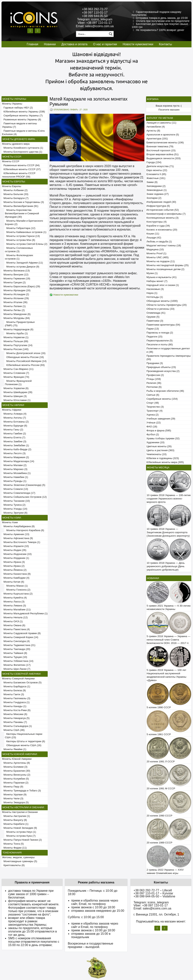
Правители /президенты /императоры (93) (169, 358)
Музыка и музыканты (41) (162, 277)
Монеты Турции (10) (15, 657)
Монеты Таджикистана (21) (19, 645)
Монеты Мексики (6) (15, 714)
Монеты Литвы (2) (13, 310)
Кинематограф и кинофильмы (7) (166, 214)
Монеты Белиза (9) (14, 690)
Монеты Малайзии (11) (16, 609)
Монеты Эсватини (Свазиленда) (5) (24, 485)
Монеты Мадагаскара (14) (18, 461)
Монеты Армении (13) (16, 534)
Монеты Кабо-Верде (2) (17, 449)
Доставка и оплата (74, 44)
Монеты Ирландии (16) (16, 290)
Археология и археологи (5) (163, 135)
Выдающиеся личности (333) (164, 158)
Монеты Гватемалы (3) (16, 698)
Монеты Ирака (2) (13, 566)
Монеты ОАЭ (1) (12, 621)
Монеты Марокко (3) (15, 469)
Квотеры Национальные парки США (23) (24, 736)
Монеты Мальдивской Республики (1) (25, 613)
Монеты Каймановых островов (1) (26, 232)
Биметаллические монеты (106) (165, 142)
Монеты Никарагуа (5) (16, 718)
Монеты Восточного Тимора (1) (21, 542)
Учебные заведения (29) (161, 419)
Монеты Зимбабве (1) (16, 445)
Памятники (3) (155, 321)
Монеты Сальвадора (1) (17, 726)
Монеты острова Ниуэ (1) (20, 832)
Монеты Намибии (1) (15, 477)
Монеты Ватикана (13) (16, 271)
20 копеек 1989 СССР (159, 843)
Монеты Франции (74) (16, 377)
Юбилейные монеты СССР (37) (21, 169)
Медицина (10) (155, 249)
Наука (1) (152, 293)
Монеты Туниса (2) (14, 505)
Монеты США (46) (13, 730)
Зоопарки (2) (154, 198)
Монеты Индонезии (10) (17, 554)
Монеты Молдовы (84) (16, 318)
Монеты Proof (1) (156, 253)
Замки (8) (152, 182)
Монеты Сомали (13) (15, 489)
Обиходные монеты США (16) (23, 745)
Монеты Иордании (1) (16, 558)
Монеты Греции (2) (14, 282)
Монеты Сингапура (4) (16, 641)
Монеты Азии (10, 522)
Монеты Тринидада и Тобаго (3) (21, 791)
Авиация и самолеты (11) (161, 123)
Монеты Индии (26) (14, 550)
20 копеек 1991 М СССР (161, 788)
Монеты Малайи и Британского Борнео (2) (24, 222)
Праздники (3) (155, 363)
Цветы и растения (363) (160, 450)
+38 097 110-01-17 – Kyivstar (153, 893)
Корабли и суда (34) (158, 226)
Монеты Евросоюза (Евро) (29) (21, 286)
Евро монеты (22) (157, 170)
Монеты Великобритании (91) (20, 206)
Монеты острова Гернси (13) (22, 236)
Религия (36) (154, 383)
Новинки (50, 44)
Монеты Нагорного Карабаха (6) (25, 530)
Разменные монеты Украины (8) (22, 119)
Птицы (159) (154, 379)
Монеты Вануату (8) (15, 820)
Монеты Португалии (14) (17, 345)
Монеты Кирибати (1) (15, 824)
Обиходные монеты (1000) (162, 301)
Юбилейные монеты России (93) (25, 365)
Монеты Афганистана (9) (17, 538)
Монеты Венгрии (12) (15, 275)
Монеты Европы (12, 186)
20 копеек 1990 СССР (159, 816)
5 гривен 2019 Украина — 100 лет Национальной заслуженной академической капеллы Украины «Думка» (167, 675)
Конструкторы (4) (157, 222)
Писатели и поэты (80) (160, 344)
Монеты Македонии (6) (16, 314)
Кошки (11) (153, 234)
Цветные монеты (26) (159, 446)
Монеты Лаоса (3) (13, 602)
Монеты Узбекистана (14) (18, 661)
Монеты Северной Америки (18, 679)
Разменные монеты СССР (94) (21, 165)
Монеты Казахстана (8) (16, 574)
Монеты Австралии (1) (16, 816)
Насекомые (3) (155, 289)
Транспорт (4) (154, 411)
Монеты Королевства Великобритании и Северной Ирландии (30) (22, 213)
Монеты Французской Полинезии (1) (18, 383)
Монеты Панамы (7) (15, 722)
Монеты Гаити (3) (13, 694)
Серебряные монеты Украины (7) (22, 116)
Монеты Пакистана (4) (16, 629)
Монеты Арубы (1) (16, 333)
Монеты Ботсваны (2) (15, 422)
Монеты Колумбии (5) (15, 779)
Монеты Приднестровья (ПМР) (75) (20, 324)
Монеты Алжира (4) (14, 414)
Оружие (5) (153, 317)
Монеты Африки (12, 410)
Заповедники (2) (156, 186)
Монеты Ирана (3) (13, 562)
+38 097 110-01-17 (95, 13)
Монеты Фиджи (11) (14, 848)
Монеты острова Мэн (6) (20, 240)
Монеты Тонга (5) (13, 844)
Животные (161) (156, 178)
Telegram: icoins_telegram (95, 19)
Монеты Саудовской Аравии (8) (21, 633)
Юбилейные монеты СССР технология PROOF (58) (19, 175)
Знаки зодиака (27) (158, 194)
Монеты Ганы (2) (13, 430)
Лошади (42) (154, 238)
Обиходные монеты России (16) (24, 357)
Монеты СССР (11, 161)
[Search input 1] (92, 34)
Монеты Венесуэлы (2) (16, 775)
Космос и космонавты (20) (162, 230)
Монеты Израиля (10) (15, 546)
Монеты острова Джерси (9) (22, 267)
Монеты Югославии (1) (16, 400)
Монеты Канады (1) (14, 706)
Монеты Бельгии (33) (15, 194)
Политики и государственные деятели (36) (168, 350)
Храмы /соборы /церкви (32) (163, 438)
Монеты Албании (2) (15, 190)
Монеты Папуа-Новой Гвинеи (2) (22, 840)
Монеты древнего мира (16, 144)
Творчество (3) (155, 407)
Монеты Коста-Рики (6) (16, 710)
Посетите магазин (169, 110)
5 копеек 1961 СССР (159, 734)
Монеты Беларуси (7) (15, 198)
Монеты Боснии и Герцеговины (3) (23, 202)
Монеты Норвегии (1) (15, 337)
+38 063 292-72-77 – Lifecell (153, 890)
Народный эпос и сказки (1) (163, 285)
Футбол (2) (153, 434)
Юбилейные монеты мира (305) (165, 462)
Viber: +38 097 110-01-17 (95, 23)
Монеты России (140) (15, 349)
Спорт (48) (153, 403)
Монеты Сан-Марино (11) (18, 369)
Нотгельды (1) (155, 297)
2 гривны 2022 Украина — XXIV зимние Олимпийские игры (165, 871)
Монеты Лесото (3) (14, 453)
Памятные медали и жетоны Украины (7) (20, 125)
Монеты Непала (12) (15, 617)
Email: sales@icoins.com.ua (95, 26)
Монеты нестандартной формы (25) (168, 265)
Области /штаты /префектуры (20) (167, 305)
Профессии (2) (155, 375)
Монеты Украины (12, 104)
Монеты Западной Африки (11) (24, 263)
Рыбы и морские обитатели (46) (165, 391)
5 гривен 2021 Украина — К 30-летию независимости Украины (169, 607)
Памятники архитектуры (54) (163, 325)
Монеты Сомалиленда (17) (19, 493)
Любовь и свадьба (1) (159, 242)
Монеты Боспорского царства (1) (22, 152)
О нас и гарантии (105, 44)
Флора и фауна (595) (159, 430)
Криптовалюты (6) (13, 865)
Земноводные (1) (157, 190)
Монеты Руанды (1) (14, 481)
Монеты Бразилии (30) (16, 771)
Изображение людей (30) (161, 202)
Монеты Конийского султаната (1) (23, 148)
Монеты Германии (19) (16, 278)
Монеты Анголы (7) (14, 418)
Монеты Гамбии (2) (14, 434)
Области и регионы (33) (160, 309)
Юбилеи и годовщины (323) (163, 458)
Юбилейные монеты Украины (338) (24, 112)
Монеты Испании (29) (15, 298)
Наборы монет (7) (157, 281)
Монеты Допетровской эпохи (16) (25, 353)
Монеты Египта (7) (14, 437)
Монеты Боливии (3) (15, 767)
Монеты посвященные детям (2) (165, 269)
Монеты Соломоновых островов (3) (19, 250)
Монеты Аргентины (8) (16, 763)
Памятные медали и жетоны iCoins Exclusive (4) (23, 132)
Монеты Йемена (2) (14, 570)
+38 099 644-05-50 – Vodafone (154, 896)
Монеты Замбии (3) (14, 441)
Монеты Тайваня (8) (15, 653)
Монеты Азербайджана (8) (18, 526)
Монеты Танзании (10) (16, 501)
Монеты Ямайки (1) (14, 749)
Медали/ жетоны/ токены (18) (164, 245)
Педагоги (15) (154, 337)
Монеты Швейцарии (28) (17, 392)
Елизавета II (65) (156, 174)
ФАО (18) (152, 427)
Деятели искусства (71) (160, 166)
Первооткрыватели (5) (160, 341)
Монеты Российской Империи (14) (26, 361)
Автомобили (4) (156, 127)
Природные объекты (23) (161, 367)
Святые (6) (153, 395)
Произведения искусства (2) (163, 371)
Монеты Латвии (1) (14, 306)
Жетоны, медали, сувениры (18, 857)
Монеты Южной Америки (17, 759)
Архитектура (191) (157, 139)
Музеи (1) (152, 273)
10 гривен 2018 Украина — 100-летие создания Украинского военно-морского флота (169, 499)
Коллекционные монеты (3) (162, 218)
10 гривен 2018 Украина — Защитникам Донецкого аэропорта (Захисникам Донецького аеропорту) (168, 532)
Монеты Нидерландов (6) (18, 329)
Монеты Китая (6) (13, 582)
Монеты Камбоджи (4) (16, 578)
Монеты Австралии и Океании (20, 812)
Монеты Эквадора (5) (15, 802)
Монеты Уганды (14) (15, 509)
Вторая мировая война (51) (162, 154)
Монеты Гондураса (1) (16, 702)
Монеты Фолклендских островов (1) (19, 257)
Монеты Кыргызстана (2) (17, 594)
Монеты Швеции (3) (14, 396)
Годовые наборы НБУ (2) (17, 108)
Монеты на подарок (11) (161, 261)
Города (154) (154, 162)
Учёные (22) (154, 423)
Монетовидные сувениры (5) (20, 861)
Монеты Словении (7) (16, 373)
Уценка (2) (152, 415)
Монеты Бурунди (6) (15, 426)
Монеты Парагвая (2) (15, 783)
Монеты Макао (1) (16, 586)
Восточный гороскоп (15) (161, 150)
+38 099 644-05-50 (95, 16)
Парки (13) (153, 329)
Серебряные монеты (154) (162, 399)
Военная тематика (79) (160, 146)
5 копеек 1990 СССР (159, 707)
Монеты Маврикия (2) (16, 457)
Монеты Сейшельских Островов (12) (24, 497)
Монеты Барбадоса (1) (16, 686)
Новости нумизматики (138, 44)
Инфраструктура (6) (158, 206)
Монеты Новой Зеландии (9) (20, 828)
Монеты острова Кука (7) (20, 836)
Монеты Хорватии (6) (15, 388)
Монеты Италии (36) (15, 302)
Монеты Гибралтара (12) (20, 228)
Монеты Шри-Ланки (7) (16, 669)
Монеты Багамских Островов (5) (22, 682)
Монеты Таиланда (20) (16, 649)
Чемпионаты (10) (156, 454)
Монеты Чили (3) (13, 798)
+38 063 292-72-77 (95, 9)
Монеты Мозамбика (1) (16, 473)
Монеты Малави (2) (14, 465)
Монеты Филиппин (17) (16, 665)
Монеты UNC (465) (158, 257)
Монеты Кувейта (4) (14, 598)
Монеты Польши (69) (15, 341)
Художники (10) (155, 442)
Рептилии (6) (154, 387)
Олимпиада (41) (156, 313)
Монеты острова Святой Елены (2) (26, 244)
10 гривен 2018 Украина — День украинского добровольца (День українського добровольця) (166, 566)
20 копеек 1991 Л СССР (161, 761)
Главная (33, 44)
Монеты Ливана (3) (14, 606)
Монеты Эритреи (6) (15, 513)
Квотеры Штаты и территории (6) (25, 741)
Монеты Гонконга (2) (18, 590)
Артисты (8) (153, 131)
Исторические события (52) (163, 210)
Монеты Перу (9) (13, 787)
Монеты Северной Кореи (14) (20, 637)
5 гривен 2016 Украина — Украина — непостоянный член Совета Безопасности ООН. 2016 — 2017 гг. (168, 640)
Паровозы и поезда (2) (160, 333)
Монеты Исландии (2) (16, 294)
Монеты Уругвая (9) (14, 795)
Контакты (165, 44)
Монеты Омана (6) (14, 625)
